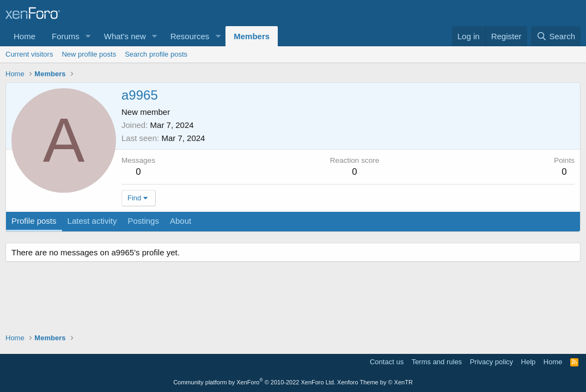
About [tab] (181, 221)
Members (252, 36)
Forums (66, 36)
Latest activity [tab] (92, 221)
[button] (88, 36)
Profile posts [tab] (34, 221)
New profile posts (89, 54)
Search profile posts (156, 54)
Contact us (387, 362)
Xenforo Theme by (375, 382)
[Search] (556, 36)
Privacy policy (492, 362)
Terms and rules (437, 362)
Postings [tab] (143, 221)
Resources (190, 36)
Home (25, 36)
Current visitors (29, 54)
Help (529, 362)
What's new (125, 36)
